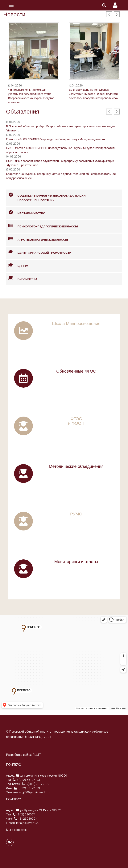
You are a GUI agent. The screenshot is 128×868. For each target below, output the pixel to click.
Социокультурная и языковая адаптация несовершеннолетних (46, 196)
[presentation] (109, 14)
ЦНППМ (17, 265)
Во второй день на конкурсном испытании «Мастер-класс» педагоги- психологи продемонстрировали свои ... (94, 96)
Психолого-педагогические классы (42, 226)
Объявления (23, 112)
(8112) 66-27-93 (27, 788)
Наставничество (26, 213)
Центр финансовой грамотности (39, 252)
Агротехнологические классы (37, 239)
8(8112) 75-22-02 (35, 784)
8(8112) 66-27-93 (26, 780)
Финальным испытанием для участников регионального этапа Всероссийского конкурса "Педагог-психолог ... (32, 96)
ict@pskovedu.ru (28, 823)
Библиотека (22, 278)
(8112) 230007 (24, 814)
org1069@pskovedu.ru (34, 792)
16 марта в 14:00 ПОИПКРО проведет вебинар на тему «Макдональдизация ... (57, 139)
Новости (14, 14)
